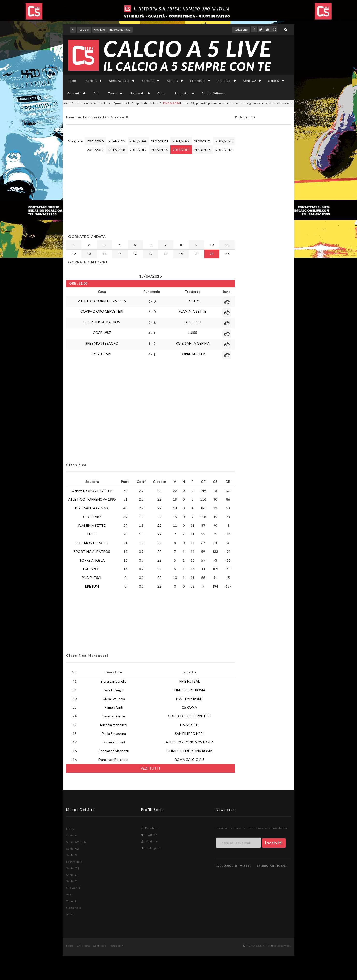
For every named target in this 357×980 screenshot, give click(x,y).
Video (161, 94)
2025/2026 (95, 141)
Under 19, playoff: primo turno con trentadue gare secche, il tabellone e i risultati (241, 103)
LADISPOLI (193, 322)
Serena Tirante (114, 716)
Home (72, 81)
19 (181, 254)
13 (89, 254)
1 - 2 (152, 344)
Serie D (274, 81)
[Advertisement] (150, 193)
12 (74, 254)
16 (135, 254)
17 (150, 254)
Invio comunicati (120, 30)
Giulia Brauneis (114, 699)
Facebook (150, 828)
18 (166, 254)
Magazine (182, 94)
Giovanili (74, 94)
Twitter (149, 835)
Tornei (113, 94)
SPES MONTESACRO (102, 343)
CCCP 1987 (102, 333)
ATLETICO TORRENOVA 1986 (102, 301)
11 (227, 245)
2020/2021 (203, 141)
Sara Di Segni (114, 690)
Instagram (151, 848)
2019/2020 (224, 141)
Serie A (91, 81)
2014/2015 (181, 150)
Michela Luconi (114, 742)
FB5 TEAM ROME (189, 699)
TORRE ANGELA (193, 354)
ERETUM (193, 301)
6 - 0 (152, 301)
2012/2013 (224, 150)
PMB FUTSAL (102, 354)
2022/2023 (160, 141)
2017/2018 (117, 150)
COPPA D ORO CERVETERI (102, 311)
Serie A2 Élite (119, 81)
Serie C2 (250, 81)
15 (120, 254)
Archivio (99, 30)
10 (212, 245)
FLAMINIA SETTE (193, 311)
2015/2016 (160, 150)
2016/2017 (138, 150)
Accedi (84, 30)
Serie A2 (148, 81)
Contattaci (100, 946)
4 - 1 (152, 333)
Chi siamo (84, 946)
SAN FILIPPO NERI (189, 733)
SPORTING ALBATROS (102, 322)
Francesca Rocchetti (114, 760)
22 (227, 254)
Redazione (241, 30)
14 (105, 254)
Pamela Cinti (114, 707)
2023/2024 (138, 141)
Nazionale (137, 94)
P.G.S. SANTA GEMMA (193, 343)
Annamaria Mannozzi (114, 751)
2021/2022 (181, 141)
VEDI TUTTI (150, 768)
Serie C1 (224, 81)
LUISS (193, 333)
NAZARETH (189, 725)
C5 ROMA (189, 707)
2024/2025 (117, 141)
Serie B (172, 81)
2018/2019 (95, 150)
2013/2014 (203, 150)
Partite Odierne (213, 94)
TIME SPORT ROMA (189, 690)
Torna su (117, 946)
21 (212, 254)
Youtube (150, 841)
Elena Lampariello (114, 681)
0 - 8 (152, 322)
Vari (96, 94)
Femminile (198, 81)
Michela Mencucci (114, 725)
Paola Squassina (114, 733)
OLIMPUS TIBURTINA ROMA (189, 751)
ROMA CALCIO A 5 (189, 760)
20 (196, 254)
